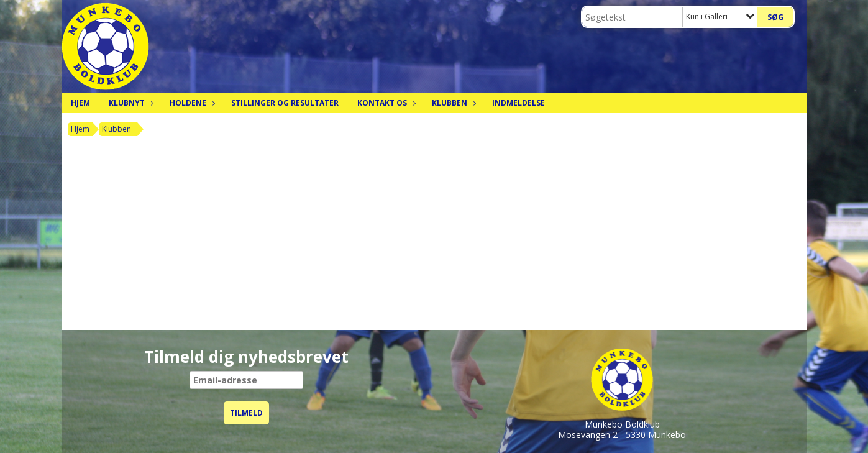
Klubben (453, 103)
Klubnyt (130, 103)
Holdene (191, 103)
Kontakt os (385, 103)
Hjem (80, 103)
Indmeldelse (519, 103)
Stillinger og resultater (285, 103)
